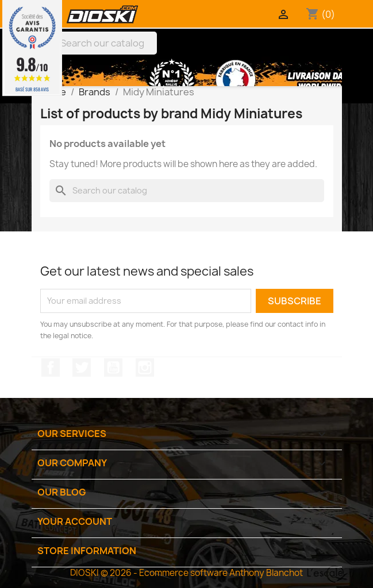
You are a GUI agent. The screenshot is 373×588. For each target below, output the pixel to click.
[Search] (97, 43)
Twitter (82, 367)
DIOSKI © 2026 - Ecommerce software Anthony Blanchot (186, 573)
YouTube (113, 367)
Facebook (51, 367)
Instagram (145, 367)
